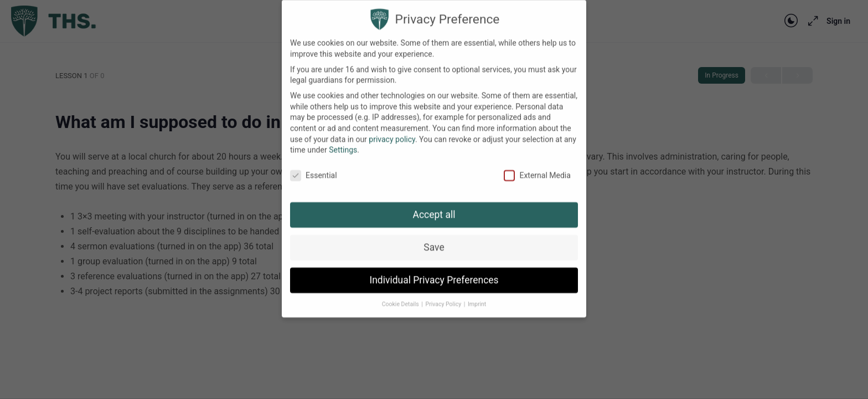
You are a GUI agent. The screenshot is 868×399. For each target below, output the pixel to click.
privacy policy (392, 131)
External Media (537, 168)
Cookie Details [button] (401, 296)
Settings (343, 142)
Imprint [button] (477, 296)
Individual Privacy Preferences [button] (434, 272)
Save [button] (434, 239)
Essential (314, 168)
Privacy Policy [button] (444, 296)
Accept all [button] (434, 207)
